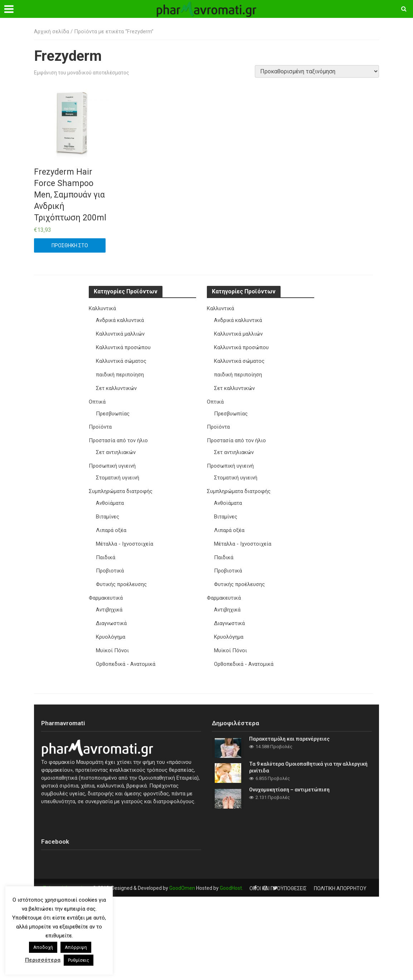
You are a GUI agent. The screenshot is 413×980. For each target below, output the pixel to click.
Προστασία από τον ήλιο (118, 438)
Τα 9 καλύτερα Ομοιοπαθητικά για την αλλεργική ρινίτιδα (309, 759)
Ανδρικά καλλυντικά (120, 320)
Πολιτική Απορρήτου (67, 880)
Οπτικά (97, 400)
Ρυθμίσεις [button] (79, 960)
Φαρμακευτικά (106, 591)
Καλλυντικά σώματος (121, 360)
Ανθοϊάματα (110, 498)
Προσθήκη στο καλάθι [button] (70, 248)
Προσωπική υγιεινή (112, 462)
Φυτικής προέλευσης (121, 578)
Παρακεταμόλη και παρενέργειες (290, 730)
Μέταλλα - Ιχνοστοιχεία (125, 538)
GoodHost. (231, 880)
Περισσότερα (43, 960)
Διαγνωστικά (111, 616)
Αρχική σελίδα (52, 31)
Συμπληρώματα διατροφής (121, 487)
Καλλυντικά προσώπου (123, 346)
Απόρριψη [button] (76, 947)
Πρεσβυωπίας (113, 411)
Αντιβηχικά (109, 603)
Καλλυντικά (102, 308)
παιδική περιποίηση (120, 373)
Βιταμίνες (108, 512)
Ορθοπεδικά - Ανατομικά (126, 656)
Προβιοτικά (110, 565)
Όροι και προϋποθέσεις (278, 880)
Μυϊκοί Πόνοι (112, 643)
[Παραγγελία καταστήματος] (317, 71)
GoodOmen (182, 880)
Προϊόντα (100, 424)
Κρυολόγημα (111, 629)
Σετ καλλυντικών (116, 386)
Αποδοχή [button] (43, 947)
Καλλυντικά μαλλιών (120, 333)
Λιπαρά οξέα (111, 525)
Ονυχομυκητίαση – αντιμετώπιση (290, 781)
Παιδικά (106, 551)
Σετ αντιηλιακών (116, 449)
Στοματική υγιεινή (118, 474)
